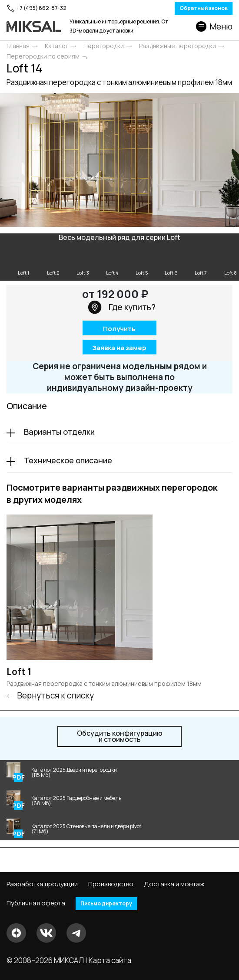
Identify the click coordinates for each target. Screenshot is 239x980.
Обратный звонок (204, 8)
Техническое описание (68, 460)
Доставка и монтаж (174, 884)
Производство (111, 884)
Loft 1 (19, 672)
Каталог (56, 46)
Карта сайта (110, 960)
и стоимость (120, 736)
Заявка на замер (120, 347)
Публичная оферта (36, 903)
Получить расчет (120, 329)
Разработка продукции (42, 884)
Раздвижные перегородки (178, 46)
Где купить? (122, 307)
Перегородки (104, 46)
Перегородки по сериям (43, 56)
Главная (18, 46)
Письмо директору (106, 903)
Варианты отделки (59, 432)
